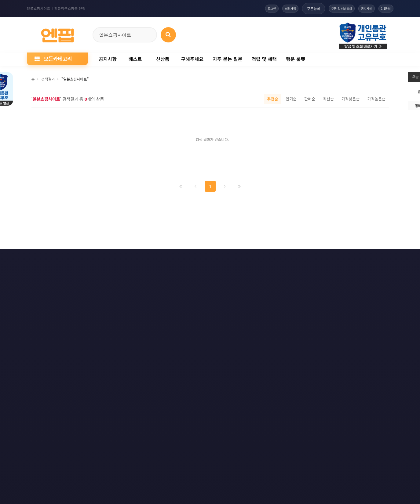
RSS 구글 (312, 258)
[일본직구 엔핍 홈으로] (57, 34)
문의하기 (216, 258)
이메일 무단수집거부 (122, 258)
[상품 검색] (168, 35)
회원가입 (266, 8)
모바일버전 (382, 258)
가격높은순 (377, 99)
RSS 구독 (280, 258)
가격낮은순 (351, 99)
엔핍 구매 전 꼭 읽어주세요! (299, 342)
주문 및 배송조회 (325, 8)
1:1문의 (383, 8)
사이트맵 (248, 258)
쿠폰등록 (292, 8)
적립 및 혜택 (264, 59)
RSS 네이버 (346, 258)
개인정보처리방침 (75, 258)
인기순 (291, 99)
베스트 (135, 59)
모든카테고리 (53, 58)
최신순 (328, 99)
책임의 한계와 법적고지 (174, 258)
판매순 (310, 99)
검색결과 (48, 79)
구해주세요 (192, 59)
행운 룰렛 (296, 59)
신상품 (163, 59)
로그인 (241, 8)
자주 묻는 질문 (227, 59)
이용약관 (37, 258)
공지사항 (357, 8)
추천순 (272, 99)
